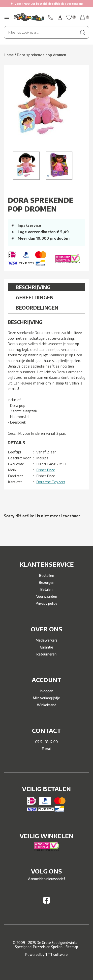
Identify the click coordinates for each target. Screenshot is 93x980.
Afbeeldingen (35, 297)
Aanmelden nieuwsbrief (46, 879)
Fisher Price (46, 470)
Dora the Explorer (51, 482)
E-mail (47, 749)
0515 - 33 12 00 (46, 742)
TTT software (56, 954)
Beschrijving (33, 287)
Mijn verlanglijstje (46, 698)
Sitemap (72, 947)
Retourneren (46, 654)
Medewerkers (47, 640)
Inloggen (47, 691)
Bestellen (47, 575)
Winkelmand (47, 705)
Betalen (46, 589)
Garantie (46, 647)
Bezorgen (47, 582)
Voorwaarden (47, 596)
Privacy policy (46, 603)
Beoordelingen (37, 307)
